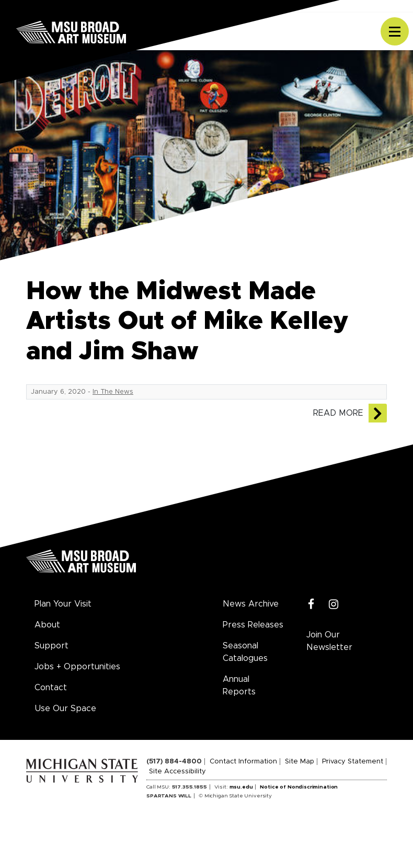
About (47, 625)
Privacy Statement (353, 762)
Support (51, 646)
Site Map (300, 762)
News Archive (251, 604)
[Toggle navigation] (395, 31)
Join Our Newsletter (329, 641)
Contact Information (243, 762)
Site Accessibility (177, 772)
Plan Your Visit (63, 604)
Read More (338, 413)
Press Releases (253, 625)
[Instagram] (334, 605)
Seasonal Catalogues (245, 652)
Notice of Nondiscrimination (299, 787)
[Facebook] (311, 605)
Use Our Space (65, 709)
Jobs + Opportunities (77, 667)
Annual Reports (239, 686)
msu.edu (241, 787)
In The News (113, 392)
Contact (51, 688)
